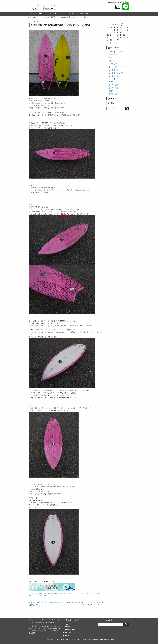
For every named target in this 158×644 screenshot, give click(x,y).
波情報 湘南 (42, 593)
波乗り (111, 91)
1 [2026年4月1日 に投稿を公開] (115, 30)
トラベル (112, 79)
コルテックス (75, 593)
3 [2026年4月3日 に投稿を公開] (121, 30)
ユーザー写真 (114, 88)
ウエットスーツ (67, 593)
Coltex (49, 593)
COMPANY (84, 14)
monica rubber (114, 55)
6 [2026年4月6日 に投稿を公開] (108, 33)
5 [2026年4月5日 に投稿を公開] (127, 30)
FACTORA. (54, 593)
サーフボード (34, 593)
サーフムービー (114, 76)
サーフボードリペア (116, 73)
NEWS (42, 14)
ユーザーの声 (114, 85)
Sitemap (113, 640)
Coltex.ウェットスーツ (117, 52)
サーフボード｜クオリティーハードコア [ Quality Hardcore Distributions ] (77, 640)
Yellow (60, 593)
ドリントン (35, 595)
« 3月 (109, 43)
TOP (32, 14)
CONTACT (71, 14)
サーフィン (83, 593)
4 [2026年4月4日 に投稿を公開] (124, 30)
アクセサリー (114, 64)
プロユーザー (114, 82)
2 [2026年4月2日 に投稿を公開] (118, 30)
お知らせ (112, 61)
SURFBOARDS (55, 14)
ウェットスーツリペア (117, 67)
